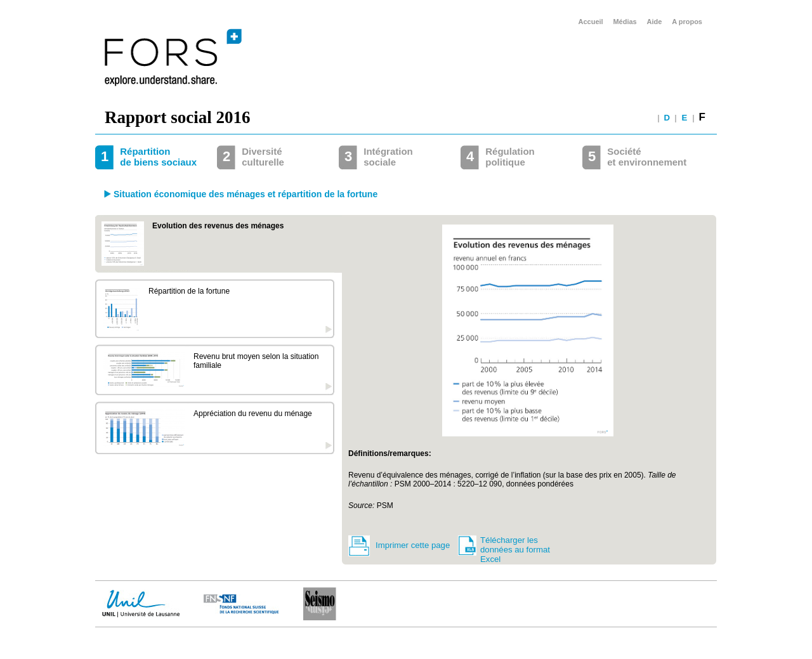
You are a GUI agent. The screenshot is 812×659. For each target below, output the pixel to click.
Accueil (591, 22)
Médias (625, 22)
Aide (655, 22)
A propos (687, 22)
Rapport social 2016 (178, 117)
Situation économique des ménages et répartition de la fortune (246, 194)
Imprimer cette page (413, 545)
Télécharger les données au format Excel (515, 547)
